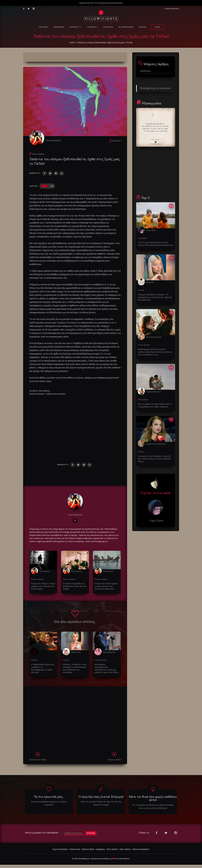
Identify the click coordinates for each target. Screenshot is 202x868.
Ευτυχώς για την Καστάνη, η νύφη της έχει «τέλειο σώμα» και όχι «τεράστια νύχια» (154, 458)
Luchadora (143, 238)
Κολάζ (35, 660)
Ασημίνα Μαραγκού (153, 391)
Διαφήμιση (100, 849)
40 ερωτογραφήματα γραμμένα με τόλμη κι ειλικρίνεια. (49, 803)
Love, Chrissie (144, 345)
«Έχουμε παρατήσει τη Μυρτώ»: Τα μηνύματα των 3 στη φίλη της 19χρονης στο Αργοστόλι (154, 297)
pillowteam (150, 282)
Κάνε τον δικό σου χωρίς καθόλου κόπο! (153, 799)
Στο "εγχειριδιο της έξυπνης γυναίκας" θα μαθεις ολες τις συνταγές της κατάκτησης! (153, 807)
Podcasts (108, 27)
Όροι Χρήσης (125, 849)
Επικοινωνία (75, 849)
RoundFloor (125, 859)
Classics (92, 27)
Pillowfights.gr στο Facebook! (155, 88)
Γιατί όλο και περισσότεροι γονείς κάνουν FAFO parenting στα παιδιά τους (156, 244)
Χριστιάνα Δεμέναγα (154, 337)
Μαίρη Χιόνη (76, 653)
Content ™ (76, 27)
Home (72, 42)
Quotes (143, 27)
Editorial (44, 27)
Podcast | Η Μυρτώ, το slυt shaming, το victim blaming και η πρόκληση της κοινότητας (74, 669)
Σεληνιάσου (144, 399)
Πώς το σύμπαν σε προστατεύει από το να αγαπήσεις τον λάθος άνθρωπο (156, 405)
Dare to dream (38, 155)
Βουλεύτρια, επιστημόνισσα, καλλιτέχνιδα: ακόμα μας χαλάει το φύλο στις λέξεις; (107, 667)
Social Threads (101, 660)
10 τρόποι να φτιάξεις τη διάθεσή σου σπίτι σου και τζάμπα (74, 587)
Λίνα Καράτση (54, 140)
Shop (157, 27)
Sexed (66, 660)
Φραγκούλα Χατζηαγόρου (156, 443)
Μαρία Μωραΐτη (109, 653)
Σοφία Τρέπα (151, 230)
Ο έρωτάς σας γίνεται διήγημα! (101, 797)
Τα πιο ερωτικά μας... (49, 797)
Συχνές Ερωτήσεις (60, 849)
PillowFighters (126, 27)
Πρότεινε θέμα (88, 849)
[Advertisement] (75, 720)
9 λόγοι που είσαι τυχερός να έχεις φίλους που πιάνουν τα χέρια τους (106, 587)
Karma (142, 451)
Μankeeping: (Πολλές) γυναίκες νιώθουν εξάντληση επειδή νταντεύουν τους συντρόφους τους (155, 352)
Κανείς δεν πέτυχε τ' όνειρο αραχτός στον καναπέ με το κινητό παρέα (43, 587)
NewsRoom (59, 27)
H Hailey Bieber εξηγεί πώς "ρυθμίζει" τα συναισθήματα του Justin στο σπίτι (43, 667)
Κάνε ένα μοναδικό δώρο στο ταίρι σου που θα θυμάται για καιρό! (101, 803)
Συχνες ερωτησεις (172, 9)
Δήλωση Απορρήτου (141, 849)
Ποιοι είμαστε (112, 849)
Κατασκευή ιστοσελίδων (100, 859)
